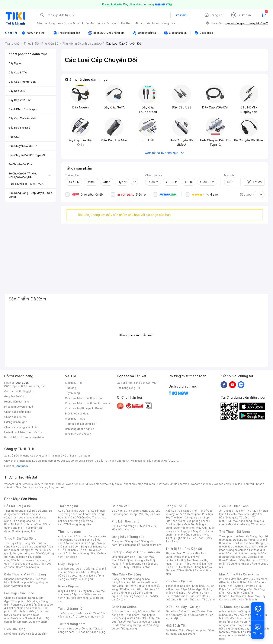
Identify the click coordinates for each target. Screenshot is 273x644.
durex (90, 484)
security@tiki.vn (35, 437)
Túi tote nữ (81, 617)
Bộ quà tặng (130, 629)
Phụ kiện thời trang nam (135, 528)
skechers (130, 484)
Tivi (228, 521)
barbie (60, 484)
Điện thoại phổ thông (24, 582)
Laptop (146, 567)
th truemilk (47, 484)
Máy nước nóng (242, 521)
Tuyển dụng (72, 393)
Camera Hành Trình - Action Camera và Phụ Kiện (243, 586)
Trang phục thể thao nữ (233, 536)
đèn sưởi (238, 611)
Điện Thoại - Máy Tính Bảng (25, 574)
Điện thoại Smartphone (18, 579)
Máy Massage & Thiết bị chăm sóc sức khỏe (29, 606)
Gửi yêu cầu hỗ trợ (15, 396)
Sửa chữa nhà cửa (130, 582)
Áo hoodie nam (75, 543)
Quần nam (82, 536)
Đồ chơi (42, 511)
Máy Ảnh (251, 599)
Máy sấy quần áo (238, 524)
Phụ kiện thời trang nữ (125, 526)
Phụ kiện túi (97, 617)
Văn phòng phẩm (197, 630)
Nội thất (130, 586)
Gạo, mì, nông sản (24, 553)
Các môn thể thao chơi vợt (243, 555)
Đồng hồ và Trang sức (128, 537)
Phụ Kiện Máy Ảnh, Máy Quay (237, 579)
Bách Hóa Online (124, 607)
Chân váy (84, 517)
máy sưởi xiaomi (247, 625)
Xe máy (177, 615)
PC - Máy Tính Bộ (129, 567)
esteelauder (31, 484)
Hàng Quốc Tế (176, 506)
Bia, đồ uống (18, 557)
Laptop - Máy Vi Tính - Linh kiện (136, 552)
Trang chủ (217, 15)
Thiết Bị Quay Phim (241, 596)
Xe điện (202, 611)
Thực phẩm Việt (36, 547)
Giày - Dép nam (70, 586)
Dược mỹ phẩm (38, 622)
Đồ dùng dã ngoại (244, 540)
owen (70, 484)
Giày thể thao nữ (250, 560)
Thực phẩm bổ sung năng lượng (244, 562)
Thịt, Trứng (23, 543)
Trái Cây (9, 543)
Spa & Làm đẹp (192, 589)
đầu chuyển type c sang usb (155, 23)
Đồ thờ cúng (126, 596)
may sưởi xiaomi (238, 622)
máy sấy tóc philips (246, 615)
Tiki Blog (71, 388)
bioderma (102, 484)
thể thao (127, 23)
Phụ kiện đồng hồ (130, 545)
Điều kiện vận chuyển (78, 434)
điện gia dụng (45, 23)
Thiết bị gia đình (37, 634)
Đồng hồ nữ (133, 541)
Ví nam (62, 629)
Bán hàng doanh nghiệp (80, 429)
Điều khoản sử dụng (77, 413)
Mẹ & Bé (189, 524)
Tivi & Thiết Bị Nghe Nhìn (187, 536)
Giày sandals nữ (79, 572)
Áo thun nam (66, 536)
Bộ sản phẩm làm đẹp (27, 620)
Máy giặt (231, 517)
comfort (249, 484)
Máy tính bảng (21, 586)
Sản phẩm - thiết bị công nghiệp (190, 533)
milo (119, 484)
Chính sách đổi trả (15, 417)
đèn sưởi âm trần (237, 635)
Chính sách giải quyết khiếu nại (84, 408)
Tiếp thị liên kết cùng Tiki (81, 424)
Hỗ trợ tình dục (35, 618)
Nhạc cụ (140, 596)
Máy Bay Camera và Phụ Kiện (242, 598)
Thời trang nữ (68, 506)
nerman (184, 484)
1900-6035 (22, 383)
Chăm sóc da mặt (15, 598)
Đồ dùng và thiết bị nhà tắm (137, 589)
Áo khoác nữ (87, 514)
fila (51, 487)
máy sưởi (225, 611)
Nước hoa (18, 618)
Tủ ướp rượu (258, 524)
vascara (9, 484)
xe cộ (62, 23)
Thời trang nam (69, 532)
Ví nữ (97, 613)
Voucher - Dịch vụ (179, 581)
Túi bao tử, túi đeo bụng (91, 632)
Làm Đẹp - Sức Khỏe (19, 593)
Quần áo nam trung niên (80, 553)
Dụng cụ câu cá (237, 550)
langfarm (23, 487)
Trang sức (118, 541)
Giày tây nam (85, 591)
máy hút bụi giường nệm (242, 627)
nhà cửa (104, 23)
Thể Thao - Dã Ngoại (235, 532)
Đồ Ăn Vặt (125, 622)
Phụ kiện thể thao (243, 543)
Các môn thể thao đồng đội (244, 553)
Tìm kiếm (180, 15)
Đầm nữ (72, 511)
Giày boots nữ (72, 576)
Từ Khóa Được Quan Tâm (238, 607)
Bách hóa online (184, 528)
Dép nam (77, 594)
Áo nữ (62, 511)
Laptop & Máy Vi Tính (194, 531)
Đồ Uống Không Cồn (134, 625)
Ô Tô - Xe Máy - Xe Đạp (183, 607)
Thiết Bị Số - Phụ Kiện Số (184, 549)
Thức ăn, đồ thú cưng (24, 564)
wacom (196, 484)
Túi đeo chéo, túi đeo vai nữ (75, 613)
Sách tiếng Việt (175, 630)
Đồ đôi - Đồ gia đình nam (86, 547)
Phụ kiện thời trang (126, 521)
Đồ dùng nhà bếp (15, 634)
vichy (43, 487)
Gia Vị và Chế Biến (130, 618)
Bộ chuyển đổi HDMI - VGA (27, 184)
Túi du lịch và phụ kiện (133, 511)
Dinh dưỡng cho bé (23, 521)
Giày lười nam (66, 591)
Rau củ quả (18, 547)
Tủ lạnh (231, 514)
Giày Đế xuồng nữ (82, 579)
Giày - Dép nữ (68, 564)
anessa (207, 484)
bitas (259, 484)
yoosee (219, 484)
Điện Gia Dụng (15, 629)
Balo (115, 511)
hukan (34, 487)
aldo (141, 484)
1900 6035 (21, 466)
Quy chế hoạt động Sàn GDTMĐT (137, 383)
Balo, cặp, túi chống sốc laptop (136, 512)
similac (237, 484)
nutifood (162, 484)
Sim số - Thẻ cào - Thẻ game (197, 599)
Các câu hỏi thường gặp (19, 391)
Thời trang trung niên (78, 524)
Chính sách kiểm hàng (18, 412)
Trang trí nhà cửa (122, 579)
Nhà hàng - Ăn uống (186, 593)
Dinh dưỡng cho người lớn (27, 524)
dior (19, 484)
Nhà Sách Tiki (176, 626)
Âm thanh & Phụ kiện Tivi (234, 511)
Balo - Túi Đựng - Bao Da (242, 589)
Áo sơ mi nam (82, 540)
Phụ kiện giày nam (77, 598)
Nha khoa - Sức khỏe (188, 596)
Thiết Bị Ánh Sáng (243, 582)
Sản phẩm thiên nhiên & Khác (26, 610)
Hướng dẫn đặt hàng (17, 402)
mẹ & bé (74, 23)
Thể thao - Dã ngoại (183, 517)
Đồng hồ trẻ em (152, 545)
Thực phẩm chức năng (25, 601)
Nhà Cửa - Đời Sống (126, 574)
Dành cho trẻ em (23, 560)
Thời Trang (198, 511)
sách (115, 23)
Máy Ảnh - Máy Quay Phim (239, 574)
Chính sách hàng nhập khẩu (21, 427)
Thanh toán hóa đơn (178, 586)
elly (112, 484)
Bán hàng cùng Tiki (129, 388)
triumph (150, 484)
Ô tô (187, 615)
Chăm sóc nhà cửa (27, 567)
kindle (174, 484)
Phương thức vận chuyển (19, 407)
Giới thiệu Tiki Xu (75, 419)
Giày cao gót (66, 569)
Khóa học (198, 586)
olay (228, 484)
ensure (80, 484)
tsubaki (59, 487)
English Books (187, 634)
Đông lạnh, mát (30, 550)
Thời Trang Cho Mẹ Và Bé (20, 511)
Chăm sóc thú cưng (124, 611)
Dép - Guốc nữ (85, 569)
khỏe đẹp (89, 23)
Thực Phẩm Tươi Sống (20, 538)
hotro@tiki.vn (36, 432)
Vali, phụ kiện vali (150, 514)
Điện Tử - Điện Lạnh (234, 506)
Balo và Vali (121, 506)
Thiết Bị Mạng (133, 564)
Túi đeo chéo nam (80, 629)
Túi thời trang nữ (70, 608)
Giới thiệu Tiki (73, 383)
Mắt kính (145, 526)
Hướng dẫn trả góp (16, 422)
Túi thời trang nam (72, 624)
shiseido (10, 487)
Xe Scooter (198, 615)
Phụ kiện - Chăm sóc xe (180, 611)
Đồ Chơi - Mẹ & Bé (18, 506)
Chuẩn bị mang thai (24, 531)
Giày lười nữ (90, 576)
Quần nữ (84, 511)
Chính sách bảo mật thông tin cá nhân (88, 403)
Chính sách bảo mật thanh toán (84, 398)
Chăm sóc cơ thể (23, 605)
